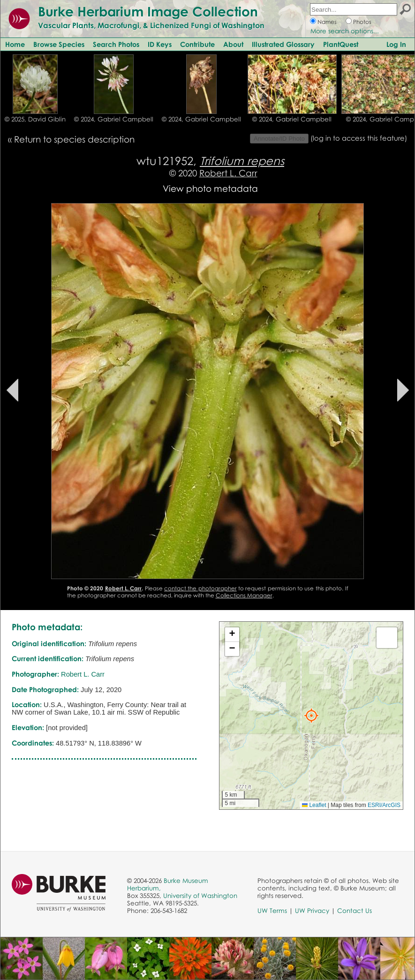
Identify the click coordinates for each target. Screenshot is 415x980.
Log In (396, 44)
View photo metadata (210, 188)
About (233, 44)
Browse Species (59, 44)
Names (327, 22)
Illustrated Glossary (283, 44)
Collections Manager (244, 595)
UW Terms (272, 911)
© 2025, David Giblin (35, 119)
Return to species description (74, 139)
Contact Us (355, 911)
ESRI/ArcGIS (384, 805)
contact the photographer (200, 588)
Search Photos (116, 44)
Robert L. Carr (228, 173)
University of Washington (200, 896)
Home (15, 44)
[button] (311, 716)
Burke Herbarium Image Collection (148, 11)
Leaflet (314, 805)
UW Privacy (312, 911)
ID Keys (160, 44)
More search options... (345, 31)
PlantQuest (341, 44)
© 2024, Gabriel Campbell (114, 119)
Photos (362, 22)
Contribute (197, 44)
